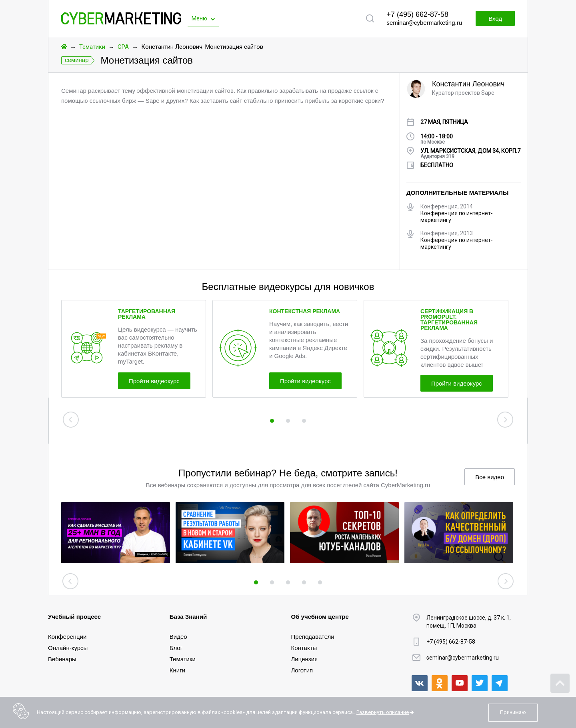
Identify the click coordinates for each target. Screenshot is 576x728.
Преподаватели (313, 637)
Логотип (302, 670)
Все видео (490, 477)
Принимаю (513, 712)
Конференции (67, 637)
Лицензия (305, 659)
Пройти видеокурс (154, 381)
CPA (123, 47)
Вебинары (62, 659)
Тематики (92, 47)
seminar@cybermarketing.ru (424, 23)
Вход (495, 19)
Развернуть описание (383, 712)
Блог (176, 648)
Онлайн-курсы (68, 648)
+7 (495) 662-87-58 (417, 14)
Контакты (304, 648)
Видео (178, 637)
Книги (177, 670)
